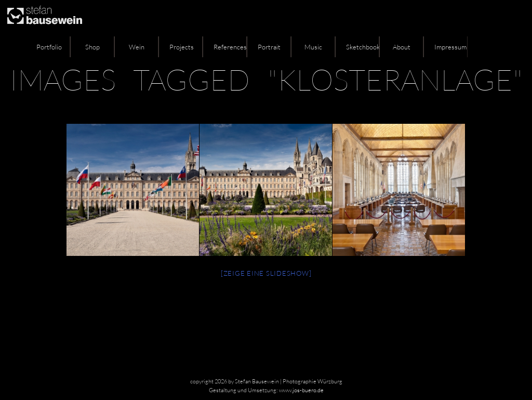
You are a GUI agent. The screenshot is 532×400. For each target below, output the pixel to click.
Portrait (269, 47)
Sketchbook (363, 47)
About (402, 47)
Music (313, 47)
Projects (182, 47)
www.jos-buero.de (301, 390)
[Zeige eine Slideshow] (266, 273)
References (230, 47)
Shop (92, 47)
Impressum (450, 47)
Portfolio (49, 47)
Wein (137, 47)
